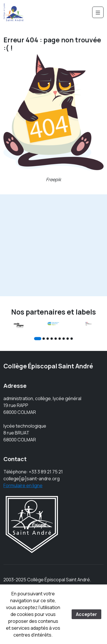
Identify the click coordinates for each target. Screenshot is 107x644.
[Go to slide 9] (72, 339)
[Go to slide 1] (38, 338)
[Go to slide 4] (52, 339)
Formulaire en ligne (23, 485)
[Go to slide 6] (60, 339)
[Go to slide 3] (48, 339)
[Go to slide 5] (56, 339)
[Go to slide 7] (64, 339)
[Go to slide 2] (44, 339)
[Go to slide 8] (68, 339)
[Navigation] (98, 12)
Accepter (86, 614)
